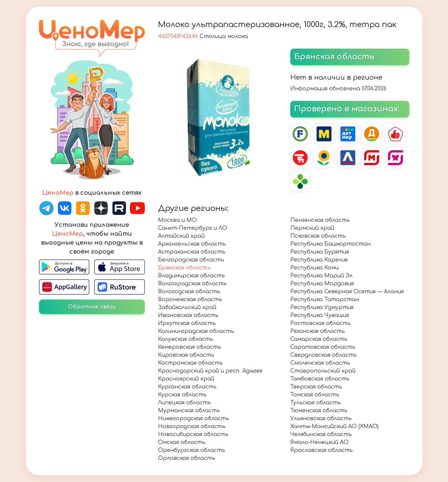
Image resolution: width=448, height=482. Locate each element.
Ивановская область (188, 315)
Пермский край (312, 228)
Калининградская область (196, 331)
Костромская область (190, 363)
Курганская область (187, 387)
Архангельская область (192, 244)
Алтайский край (181, 236)
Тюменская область (319, 411)
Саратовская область (323, 347)
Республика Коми (314, 268)
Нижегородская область (194, 419)
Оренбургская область (192, 450)
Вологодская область (189, 292)
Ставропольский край (323, 371)
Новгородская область (192, 426)
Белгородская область (191, 260)
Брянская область (184, 268)
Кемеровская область (190, 347)
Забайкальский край (187, 307)
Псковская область (318, 236)
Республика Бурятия (320, 252)
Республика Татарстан (325, 300)
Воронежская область (190, 300)
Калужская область (186, 339)
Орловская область (187, 458)
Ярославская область (322, 450)
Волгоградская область (192, 284)
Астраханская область (192, 252)
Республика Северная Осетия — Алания (347, 292)
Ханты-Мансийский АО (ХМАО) (334, 426)
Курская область (182, 395)
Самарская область (319, 339)
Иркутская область (187, 323)
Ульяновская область (321, 419)
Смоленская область (320, 363)
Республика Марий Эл (321, 276)
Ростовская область (321, 323)
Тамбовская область (320, 379)
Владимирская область (191, 276)
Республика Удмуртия (322, 307)
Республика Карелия (319, 260)
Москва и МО (177, 220)
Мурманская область (189, 411)
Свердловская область (324, 355)
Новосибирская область (193, 434)
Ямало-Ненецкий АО (319, 442)
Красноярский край (186, 379)
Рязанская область (318, 331)
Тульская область (316, 403)
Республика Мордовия (322, 284)
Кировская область (186, 355)
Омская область (182, 442)
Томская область (315, 395)
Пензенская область (320, 220)
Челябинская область (321, 434)
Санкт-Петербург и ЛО (193, 228)
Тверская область (316, 387)
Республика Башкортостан (330, 244)
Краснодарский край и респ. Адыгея (210, 371)
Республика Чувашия (320, 315)
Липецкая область (184, 403)
